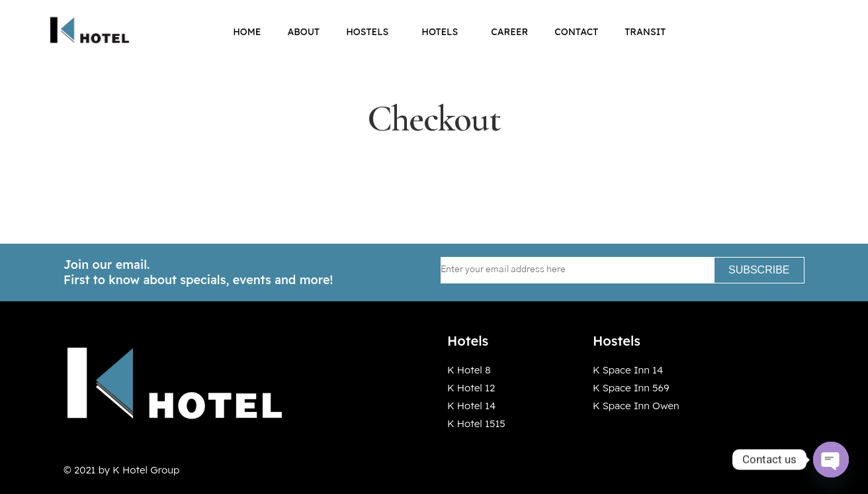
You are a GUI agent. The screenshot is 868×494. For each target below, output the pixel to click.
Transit (645, 32)
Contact (576, 32)
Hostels (370, 32)
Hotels (443, 32)
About (303, 32)
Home (247, 32)
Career (509, 32)
